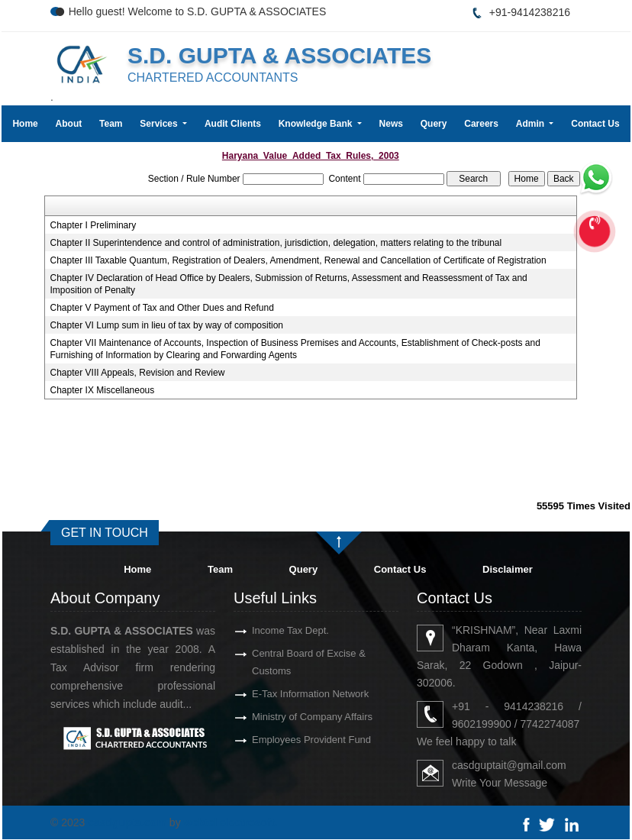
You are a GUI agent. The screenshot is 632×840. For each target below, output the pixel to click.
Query (434, 124)
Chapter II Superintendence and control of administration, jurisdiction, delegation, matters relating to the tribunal (276, 243)
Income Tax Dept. (268, 630)
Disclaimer (508, 569)
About (69, 124)
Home (25, 124)
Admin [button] (532, 124)
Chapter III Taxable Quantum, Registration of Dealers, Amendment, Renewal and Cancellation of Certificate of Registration (298, 260)
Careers (481, 124)
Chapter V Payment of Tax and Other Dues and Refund (162, 308)
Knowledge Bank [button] (317, 124)
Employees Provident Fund (289, 740)
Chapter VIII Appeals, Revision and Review (138, 373)
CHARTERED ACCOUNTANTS (213, 78)
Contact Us (595, 124)
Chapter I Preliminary (94, 225)
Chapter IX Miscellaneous (103, 390)
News (391, 124)
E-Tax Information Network (288, 694)
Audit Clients (233, 124)
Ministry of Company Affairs (290, 717)
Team (111, 124)
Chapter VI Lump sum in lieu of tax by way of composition (167, 325)
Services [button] (160, 124)
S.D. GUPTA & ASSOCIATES (279, 55)
